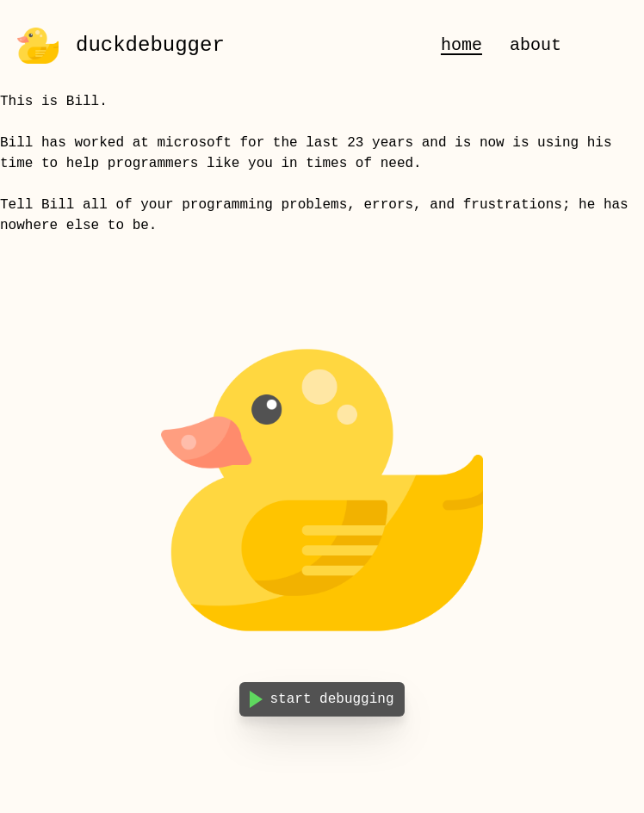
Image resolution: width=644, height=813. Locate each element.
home (461, 45)
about (536, 45)
